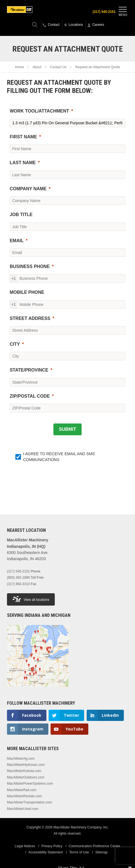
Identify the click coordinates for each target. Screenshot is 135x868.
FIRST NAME (23, 137)
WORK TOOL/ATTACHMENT (39, 111)
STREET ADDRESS (30, 318)
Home (20, 67)
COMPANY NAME (28, 189)
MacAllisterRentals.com (24, 796)
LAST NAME (23, 163)
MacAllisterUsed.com (23, 809)
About (37, 67)
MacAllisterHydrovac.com (26, 765)
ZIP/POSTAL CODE (30, 396)
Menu (123, 11)
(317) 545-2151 (104, 12)
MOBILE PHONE (27, 292)
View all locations (31, 599)
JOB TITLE (21, 215)
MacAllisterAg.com (21, 759)
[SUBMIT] (67, 429)
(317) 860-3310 (18, 584)
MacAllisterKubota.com (24, 771)
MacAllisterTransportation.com (30, 802)
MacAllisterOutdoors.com (26, 777)
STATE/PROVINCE (29, 370)
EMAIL (17, 241)
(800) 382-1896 (18, 578)
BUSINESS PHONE (30, 266)
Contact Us (58, 67)
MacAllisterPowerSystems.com (30, 784)
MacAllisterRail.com (22, 790)
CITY (15, 344)
